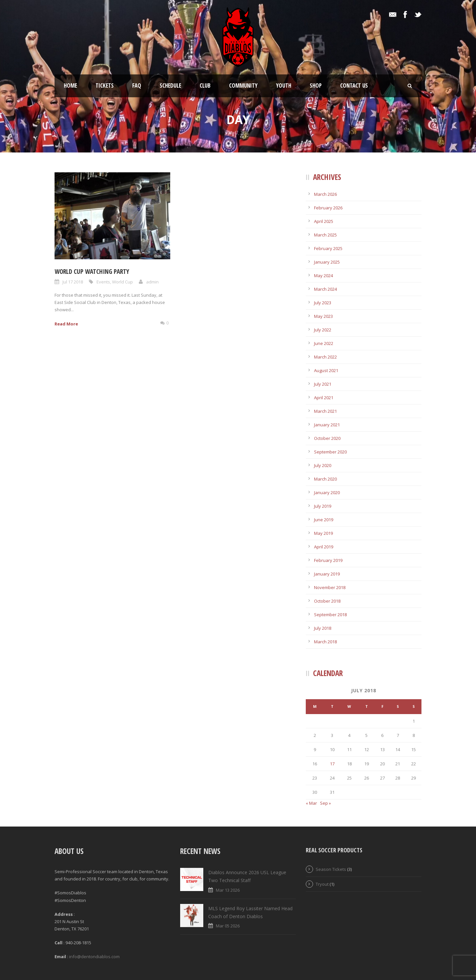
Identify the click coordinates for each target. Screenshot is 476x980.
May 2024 (323, 276)
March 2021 (325, 411)
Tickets (105, 85)
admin (152, 282)
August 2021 (326, 370)
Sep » (325, 803)
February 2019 (328, 560)
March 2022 (325, 357)
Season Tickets (331, 869)
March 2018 (325, 642)
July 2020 (323, 465)
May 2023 (323, 316)
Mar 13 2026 (228, 890)
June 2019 (324, 520)
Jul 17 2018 (73, 282)
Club (205, 85)
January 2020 (327, 492)
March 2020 (325, 479)
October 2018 (327, 601)
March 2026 (325, 194)
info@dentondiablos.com (94, 957)
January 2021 (327, 425)
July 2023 (323, 303)
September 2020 (330, 452)
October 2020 (327, 438)
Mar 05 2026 (228, 926)
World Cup (122, 282)
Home (70, 85)
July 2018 (323, 628)
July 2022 (323, 330)
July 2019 (323, 506)
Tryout (322, 884)
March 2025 (325, 235)
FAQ (137, 85)
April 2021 (324, 398)
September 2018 (330, 615)
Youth (284, 85)
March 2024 (325, 289)
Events (103, 282)
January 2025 (327, 262)
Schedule (170, 85)
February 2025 (328, 248)
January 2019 (327, 574)
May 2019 (323, 533)
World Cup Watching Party (92, 272)
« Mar (311, 803)
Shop (316, 85)
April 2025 (324, 221)
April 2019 (324, 547)
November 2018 (330, 587)
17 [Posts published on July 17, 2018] (332, 764)
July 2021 (323, 384)
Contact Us (354, 85)
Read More (66, 324)
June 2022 (324, 343)
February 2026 (328, 208)
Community (243, 85)
